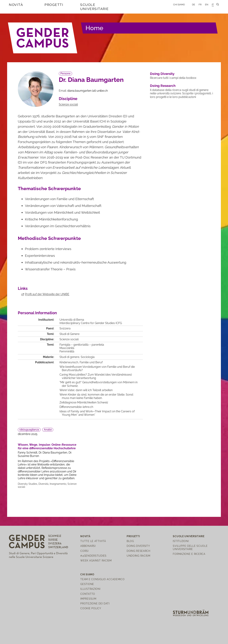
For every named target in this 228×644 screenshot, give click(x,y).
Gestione (87, 584)
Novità (16, 5)
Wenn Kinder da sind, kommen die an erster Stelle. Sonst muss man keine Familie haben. (96, 396)
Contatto (88, 594)
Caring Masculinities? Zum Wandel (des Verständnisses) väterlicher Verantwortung (96, 376)
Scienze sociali (68, 104)
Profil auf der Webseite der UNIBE (47, 294)
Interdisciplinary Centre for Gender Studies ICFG (91, 323)
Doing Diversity (162, 74)
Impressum (88, 599)
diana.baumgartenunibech (88, 91)
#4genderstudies (93, 556)
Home (94, 28)
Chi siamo (179, 5)
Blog (130, 541)
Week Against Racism (96, 560)
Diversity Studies (28, 484)
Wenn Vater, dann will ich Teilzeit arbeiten (86, 390)
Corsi (84, 551)
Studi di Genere (69, 334)
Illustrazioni (90, 589)
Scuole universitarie (94, 7)
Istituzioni (181, 541)
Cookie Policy (91, 608)
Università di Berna (72, 320)
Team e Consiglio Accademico (102, 579)
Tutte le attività (93, 541)
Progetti (54, 5)
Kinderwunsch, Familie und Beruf (81, 362)
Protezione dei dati (95, 603)
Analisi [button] (48, 430)
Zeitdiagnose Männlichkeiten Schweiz (84, 402)
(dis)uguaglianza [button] (29, 430)
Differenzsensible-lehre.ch (76, 407)
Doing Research (163, 86)
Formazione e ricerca (189, 554)
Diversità (43, 484)
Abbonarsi (88, 546)
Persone (65, 73)
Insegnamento (58, 484)
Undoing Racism (138, 556)
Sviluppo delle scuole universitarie (190, 547)
